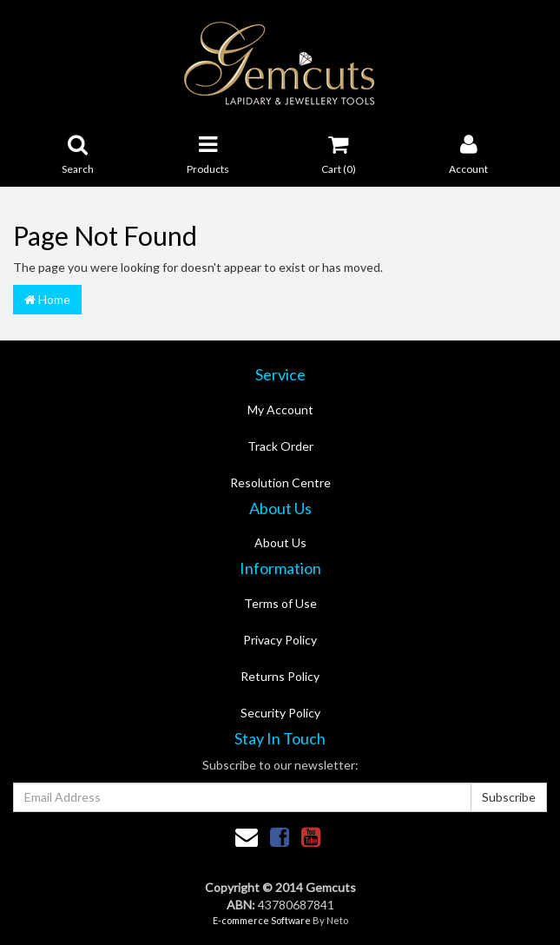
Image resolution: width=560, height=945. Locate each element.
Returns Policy (280, 676)
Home (47, 299)
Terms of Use (280, 603)
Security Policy (280, 713)
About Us (280, 542)
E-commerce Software (262, 920)
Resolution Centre (280, 482)
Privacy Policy (280, 640)
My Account (280, 410)
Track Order (280, 446)
